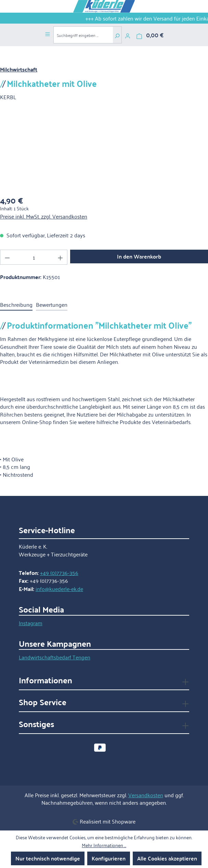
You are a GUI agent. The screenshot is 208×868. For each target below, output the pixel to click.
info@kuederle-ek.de (59, 589)
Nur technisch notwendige (48, 858)
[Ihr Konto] (128, 35)
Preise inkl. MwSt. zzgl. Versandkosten (44, 216)
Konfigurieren (109, 858)
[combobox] (83, 35)
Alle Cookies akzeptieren (167, 858)
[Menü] (48, 33)
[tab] (16, 305)
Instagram (31, 623)
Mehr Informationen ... (104, 845)
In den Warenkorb (139, 256)
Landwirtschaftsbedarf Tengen (55, 657)
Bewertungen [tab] (52, 304)
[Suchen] (117, 35)
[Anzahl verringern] (7, 257)
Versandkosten (146, 795)
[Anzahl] (34, 257)
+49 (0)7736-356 (59, 573)
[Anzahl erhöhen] (61, 257)
